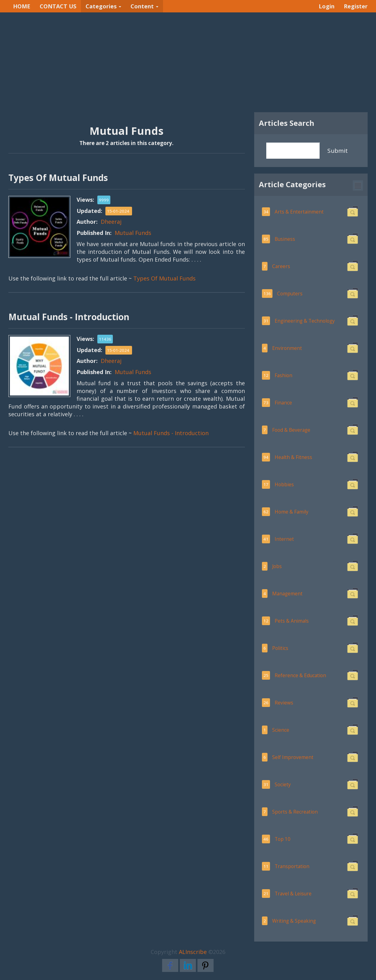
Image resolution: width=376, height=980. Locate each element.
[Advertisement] (188, 62)
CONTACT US (58, 6)
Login (327, 6)
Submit (338, 151)
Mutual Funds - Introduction (171, 433)
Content (144, 6)
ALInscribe (193, 952)
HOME (22, 6)
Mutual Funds (133, 233)
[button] (358, 185)
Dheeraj (111, 222)
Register (356, 6)
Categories (103, 6)
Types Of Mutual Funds (164, 278)
